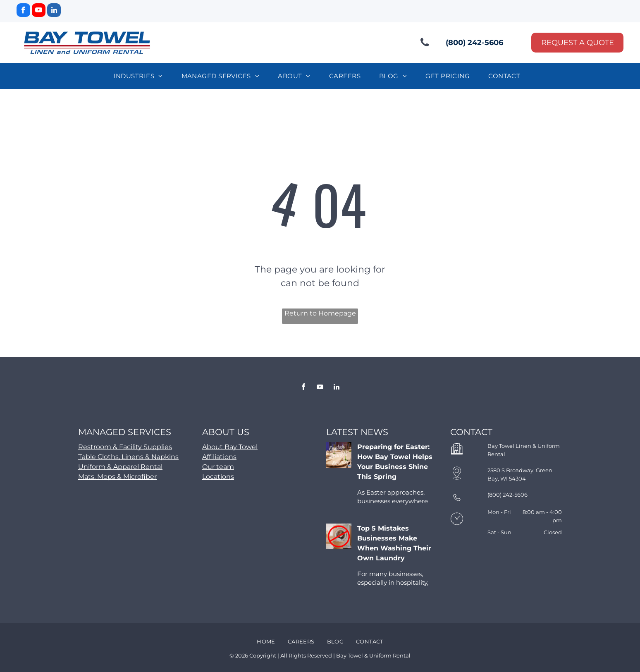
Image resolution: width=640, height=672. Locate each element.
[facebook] (23, 11)
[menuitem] (141, 76)
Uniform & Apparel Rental (120, 467)
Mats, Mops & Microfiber (117, 477)
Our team (218, 467)
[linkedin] (54, 11)
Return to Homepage (320, 313)
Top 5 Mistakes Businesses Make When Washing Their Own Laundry (394, 543)
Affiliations (219, 457)
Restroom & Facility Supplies (125, 447)
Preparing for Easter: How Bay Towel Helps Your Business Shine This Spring (395, 462)
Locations (218, 477)
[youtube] (39, 11)
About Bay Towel (230, 447)
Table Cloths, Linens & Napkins (128, 457)
